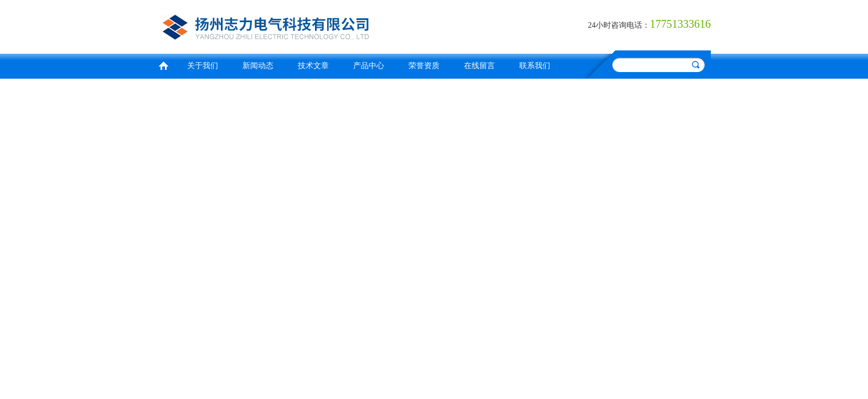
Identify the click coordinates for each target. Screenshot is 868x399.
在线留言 (479, 66)
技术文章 (313, 66)
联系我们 (535, 66)
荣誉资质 (424, 66)
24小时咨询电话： (619, 25)
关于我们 (203, 66)
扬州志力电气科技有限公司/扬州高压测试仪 (293, 25)
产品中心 (369, 66)
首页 (163, 65)
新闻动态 (258, 66)
